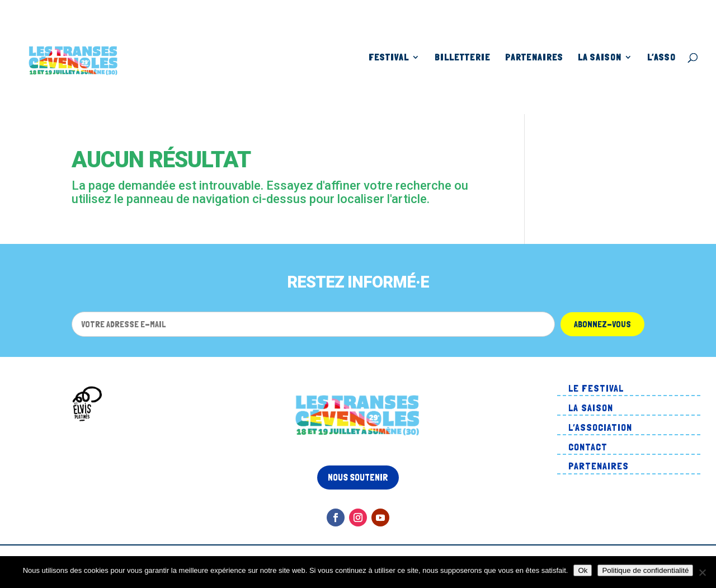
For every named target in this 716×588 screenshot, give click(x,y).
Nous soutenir (358, 477)
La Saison (600, 58)
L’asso (661, 58)
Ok (583, 570)
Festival (389, 58)
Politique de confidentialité (645, 570)
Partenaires (534, 58)
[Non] (702, 572)
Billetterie (463, 58)
